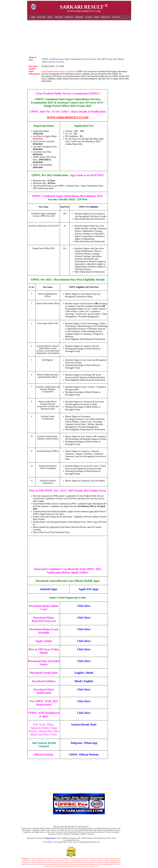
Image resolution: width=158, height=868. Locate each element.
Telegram (76, 743)
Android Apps (48, 589)
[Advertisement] (79, 37)
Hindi (90, 673)
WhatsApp (91, 743)
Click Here (84, 606)
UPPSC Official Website (84, 755)
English (79, 673)
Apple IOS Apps (89, 589)
